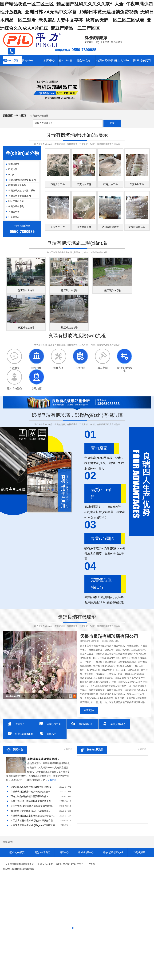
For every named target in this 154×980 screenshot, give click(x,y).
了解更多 (68, 749)
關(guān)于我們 (31, 60)
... (31, 796)
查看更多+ (89, 710)
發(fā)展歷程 (88, 724)
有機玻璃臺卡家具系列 (20, 196)
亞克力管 (13, 169)
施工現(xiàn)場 (123, 60)
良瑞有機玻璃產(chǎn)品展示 (77, 135)
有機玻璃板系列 (16, 206)
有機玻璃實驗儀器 (39, 116)
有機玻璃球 (11, 696)
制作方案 (59, 368)
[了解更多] (52, 780)
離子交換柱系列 (16, 201)
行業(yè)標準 (105, 60)
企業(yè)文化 (56, 724)
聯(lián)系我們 (95, 750)
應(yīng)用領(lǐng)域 (86, 60)
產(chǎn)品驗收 (124, 368)
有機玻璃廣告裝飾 (17, 185)
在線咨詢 (54, 734)
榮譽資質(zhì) (120, 724)
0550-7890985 (84, 50)
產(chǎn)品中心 (68, 60)
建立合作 (36, 368)
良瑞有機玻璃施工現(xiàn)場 (77, 243)
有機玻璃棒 (14, 212)
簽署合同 (80, 368)
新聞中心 (49, 60)
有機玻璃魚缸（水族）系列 (22, 191)
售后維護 (36, 388)
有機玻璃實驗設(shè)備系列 (22, 180)
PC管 (11, 175)
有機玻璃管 (14, 164)
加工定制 (103, 368)
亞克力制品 (14, 217)
